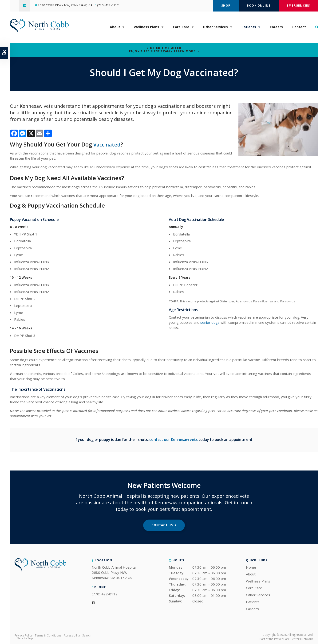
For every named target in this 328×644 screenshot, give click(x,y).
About (115, 28)
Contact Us (162, 525)
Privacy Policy (24, 635)
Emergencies (298, 6)
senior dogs (210, 322)
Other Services (215, 28)
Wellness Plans (146, 28)
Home (251, 567)
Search (87, 635)
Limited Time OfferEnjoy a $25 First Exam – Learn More (162, 50)
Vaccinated (109, 144)
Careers (276, 28)
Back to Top (25, 638)
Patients (249, 28)
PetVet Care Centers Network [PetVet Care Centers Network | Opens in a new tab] (293, 639)
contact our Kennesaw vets (173, 440)
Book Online (259, 6)
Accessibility (72, 635)
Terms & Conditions (48, 635)
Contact (299, 28)
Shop (226, 6)
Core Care (181, 28)
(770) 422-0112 (110, 6)
